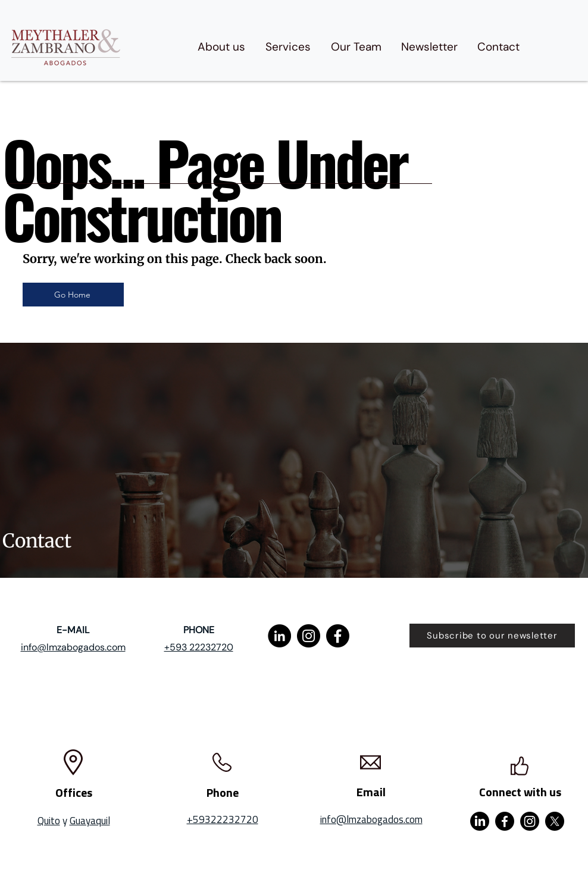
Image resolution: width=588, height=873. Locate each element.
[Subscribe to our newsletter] (492, 636)
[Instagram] (309, 636)
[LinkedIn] (279, 636)
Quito (49, 821)
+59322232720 (223, 819)
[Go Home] (73, 295)
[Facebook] (338, 636)
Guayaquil (90, 821)
